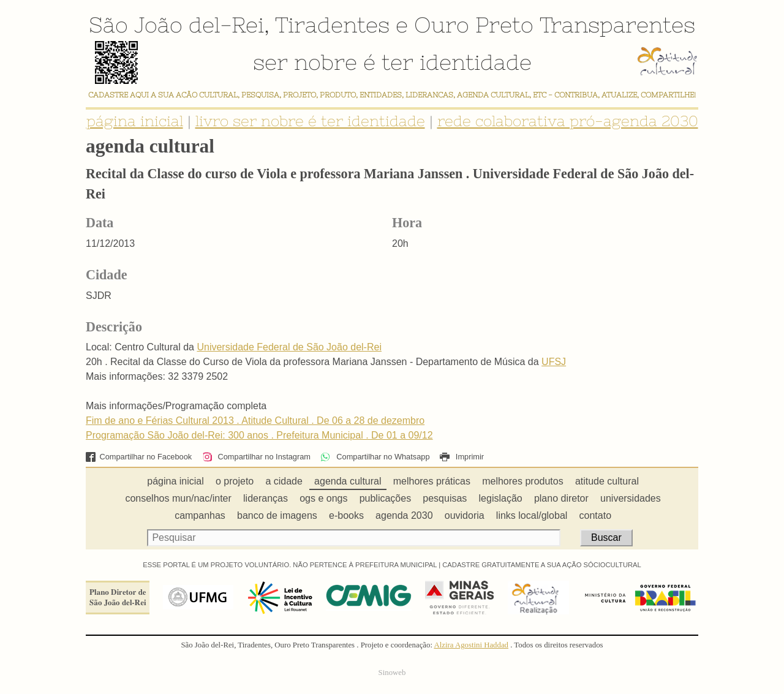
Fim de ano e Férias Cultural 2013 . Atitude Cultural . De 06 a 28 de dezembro (255, 421)
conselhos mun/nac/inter (178, 498)
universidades (631, 498)
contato (595, 515)
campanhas (200, 515)
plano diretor (561, 498)
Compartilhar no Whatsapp (375, 457)
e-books (346, 515)
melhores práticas (432, 481)
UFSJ (554, 362)
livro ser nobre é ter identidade (310, 121)
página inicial (135, 121)
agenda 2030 (404, 515)
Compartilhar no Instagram (256, 457)
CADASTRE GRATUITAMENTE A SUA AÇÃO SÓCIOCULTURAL (542, 565)
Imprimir (462, 457)
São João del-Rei (176, 25)
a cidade (284, 481)
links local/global (532, 515)
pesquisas (445, 498)
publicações (386, 498)
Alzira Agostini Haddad (471, 645)
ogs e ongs (323, 498)
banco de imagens (277, 515)
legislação (501, 498)
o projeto (235, 481)
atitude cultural (607, 481)
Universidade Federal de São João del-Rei (289, 347)
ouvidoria (465, 515)
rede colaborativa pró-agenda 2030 (568, 121)
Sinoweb (392, 673)
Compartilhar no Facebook (139, 457)
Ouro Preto (474, 25)
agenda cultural (348, 481)
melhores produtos (523, 481)
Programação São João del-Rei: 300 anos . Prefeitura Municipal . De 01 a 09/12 (259, 435)
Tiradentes (332, 25)
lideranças (266, 498)
